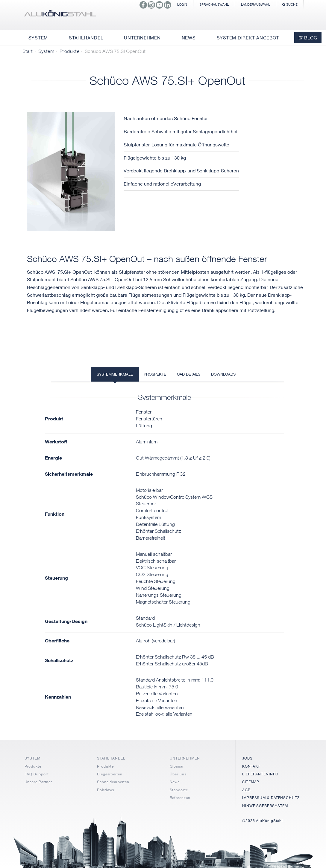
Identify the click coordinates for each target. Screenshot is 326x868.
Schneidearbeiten (113, 782)
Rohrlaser (106, 790)
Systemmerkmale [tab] (115, 374)
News (175, 782)
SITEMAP (251, 782)
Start (28, 51)
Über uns (178, 774)
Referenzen (180, 798)
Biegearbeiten (110, 774)
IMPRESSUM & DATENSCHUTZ (271, 798)
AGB (246, 790)
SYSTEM (32, 758)
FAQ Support (37, 774)
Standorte (179, 790)
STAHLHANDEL (111, 758)
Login (182, 4)
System (46, 51)
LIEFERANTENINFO (260, 774)
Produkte (69, 51)
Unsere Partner (38, 782)
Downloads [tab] (223, 374)
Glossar (177, 766)
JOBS (247, 758)
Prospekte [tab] (155, 374)
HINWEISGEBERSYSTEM (265, 806)
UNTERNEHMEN (185, 758)
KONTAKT (251, 766)
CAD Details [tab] (189, 374)
